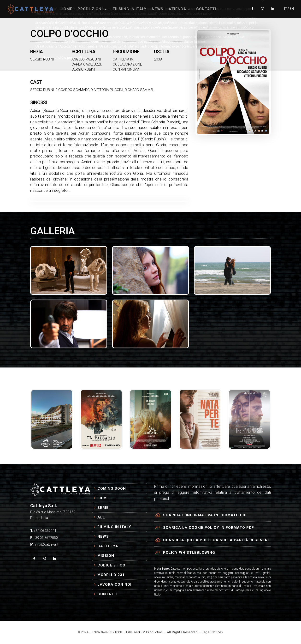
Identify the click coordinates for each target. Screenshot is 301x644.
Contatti (107, 594)
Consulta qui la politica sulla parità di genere (217, 540)
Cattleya (108, 546)
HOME (67, 9)
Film (102, 498)
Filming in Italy (114, 527)
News (103, 536)
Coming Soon (112, 488)
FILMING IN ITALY (130, 9)
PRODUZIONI (90, 9)
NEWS (158, 9)
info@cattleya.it (47, 544)
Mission (106, 556)
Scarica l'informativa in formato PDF (205, 515)
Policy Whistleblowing (189, 553)
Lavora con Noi (114, 584)
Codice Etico (111, 565)
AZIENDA (177, 9)
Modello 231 (111, 575)
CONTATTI (206, 9)
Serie (103, 508)
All (101, 517)
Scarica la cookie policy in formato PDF (209, 528)
